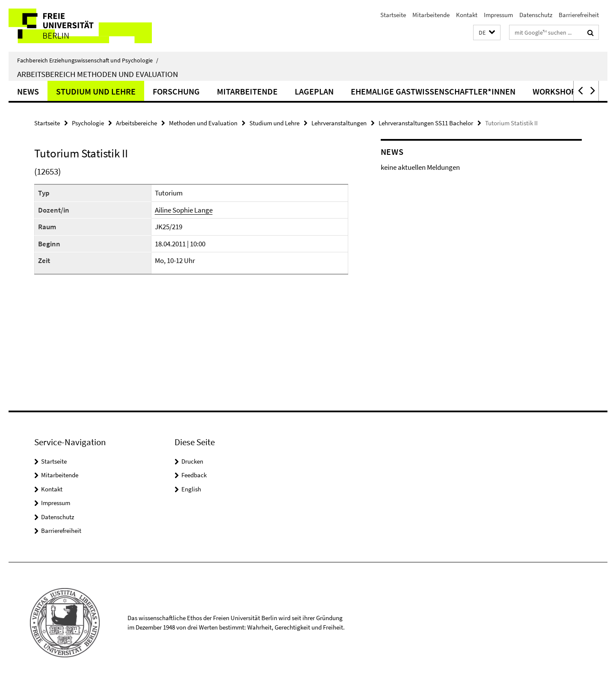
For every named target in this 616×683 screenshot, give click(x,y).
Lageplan (314, 91)
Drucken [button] (192, 461)
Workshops (557, 91)
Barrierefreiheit (579, 15)
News (28, 91)
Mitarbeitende (431, 15)
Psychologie (88, 123)
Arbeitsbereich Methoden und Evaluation (98, 74)
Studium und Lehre (96, 91)
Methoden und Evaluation (203, 123)
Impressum (498, 15)
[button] (487, 33)
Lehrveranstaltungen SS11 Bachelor (426, 123)
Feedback (194, 475)
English (191, 489)
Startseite (393, 15)
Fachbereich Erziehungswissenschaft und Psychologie (88, 60)
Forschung (176, 91)
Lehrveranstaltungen (339, 123)
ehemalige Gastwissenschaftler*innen (433, 91)
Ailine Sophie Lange (184, 210)
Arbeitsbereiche (136, 123)
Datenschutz (536, 15)
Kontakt (467, 15)
